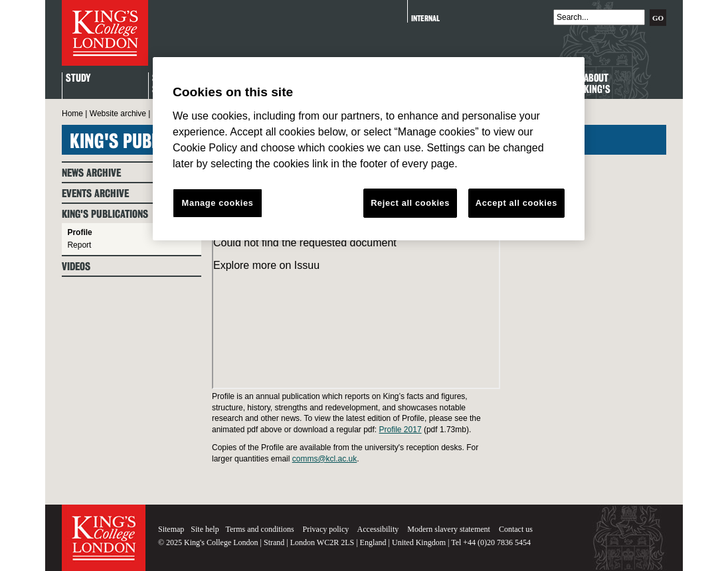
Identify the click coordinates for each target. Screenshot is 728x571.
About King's (597, 84)
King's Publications (105, 214)
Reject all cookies (410, 203)
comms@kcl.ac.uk (325, 459)
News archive (91, 173)
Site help (205, 529)
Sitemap (171, 529)
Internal (425, 18)
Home (72, 114)
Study (78, 79)
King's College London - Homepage (105, 33)
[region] (369, 149)
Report (79, 245)
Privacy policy (326, 529)
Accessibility (378, 529)
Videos (76, 267)
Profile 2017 (401, 430)
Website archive (118, 114)
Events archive (95, 194)
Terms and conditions (259, 529)
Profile (79, 232)
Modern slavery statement (449, 529)
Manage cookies (218, 203)
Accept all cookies (516, 203)
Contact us (516, 529)
